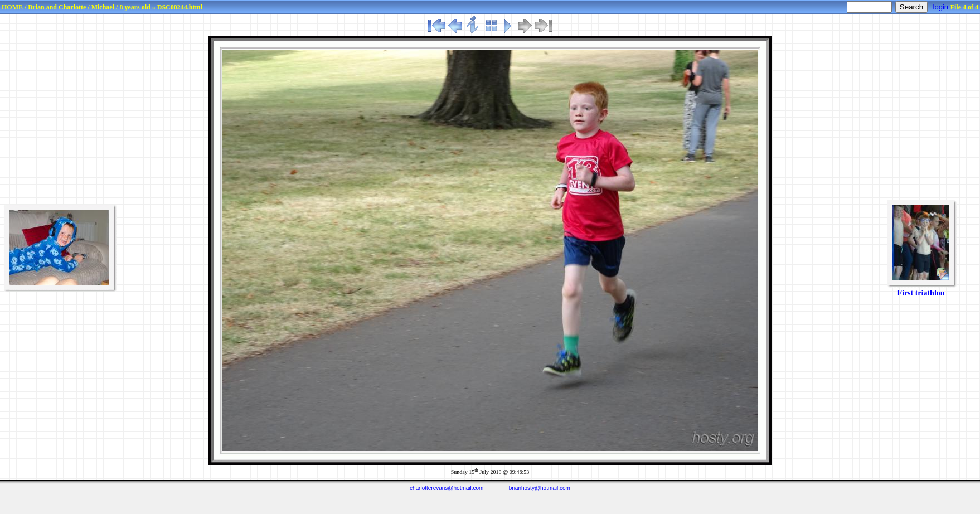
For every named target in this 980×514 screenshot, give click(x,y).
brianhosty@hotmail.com (540, 488)
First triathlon (921, 293)
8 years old (135, 7)
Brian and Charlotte (57, 7)
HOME (12, 7)
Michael (103, 7)
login (941, 7)
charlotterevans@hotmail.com (447, 488)
